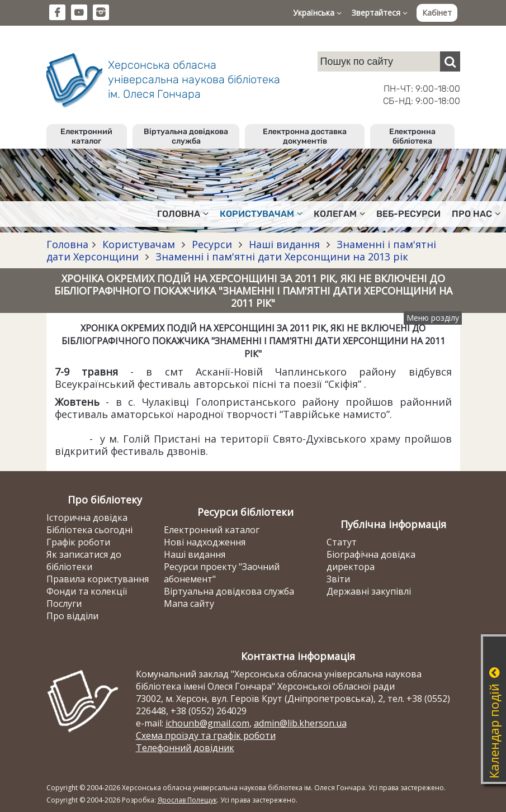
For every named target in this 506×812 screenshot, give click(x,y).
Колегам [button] (339, 214)
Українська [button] (317, 13)
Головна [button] (183, 214)
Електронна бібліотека (412, 136)
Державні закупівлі (369, 591)
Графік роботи (78, 542)
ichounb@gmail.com (207, 723)
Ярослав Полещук (187, 800)
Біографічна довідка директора (371, 561)
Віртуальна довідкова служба (186, 136)
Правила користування (98, 579)
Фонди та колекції (87, 591)
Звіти (338, 579)
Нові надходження (205, 542)
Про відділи (72, 616)
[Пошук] (450, 61)
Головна (67, 244)
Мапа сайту (189, 604)
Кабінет (437, 13)
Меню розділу (433, 318)
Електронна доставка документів (305, 136)
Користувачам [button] (261, 214)
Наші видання (284, 244)
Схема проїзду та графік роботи (206, 735)
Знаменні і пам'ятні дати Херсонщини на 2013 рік (280, 257)
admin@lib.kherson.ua (300, 723)
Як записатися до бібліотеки (84, 561)
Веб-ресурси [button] (408, 214)
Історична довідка (87, 517)
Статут (342, 542)
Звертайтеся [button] (380, 13)
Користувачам (139, 244)
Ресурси (212, 244)
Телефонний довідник (185, 748)
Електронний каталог (86, 136)
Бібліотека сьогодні (89, 530)
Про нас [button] (476, 214)
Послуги (64, 604)
